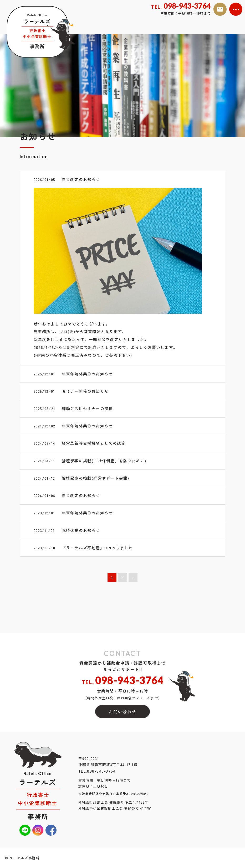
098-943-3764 (97, 772)
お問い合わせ (122, 712)
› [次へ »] (133, 578)
